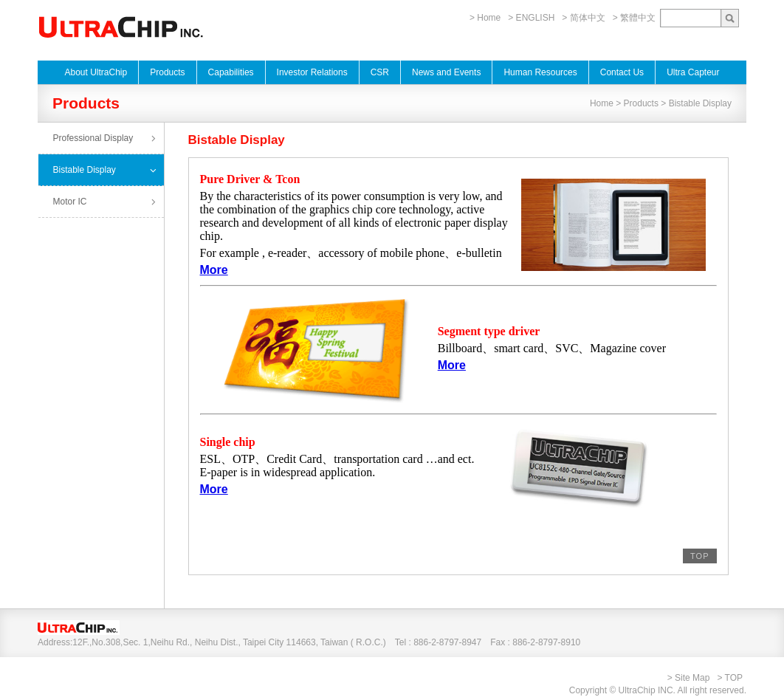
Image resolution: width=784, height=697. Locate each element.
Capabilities (231, 72)
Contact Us (622, 72)
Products (167, 72)
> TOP (730, 678)
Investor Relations (312, 72)
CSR (380, 72)
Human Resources (540, 72)
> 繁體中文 (634, 18)
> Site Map (689, 678)
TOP (699, 556)
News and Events (446, 72)
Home (602, 103)
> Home (485, 18)
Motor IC (70, 202)
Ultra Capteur (693, 72)
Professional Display (93, 138)
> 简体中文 (583, 18)
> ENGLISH (531, 18)
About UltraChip (96, 72)
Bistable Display (85, 170)
